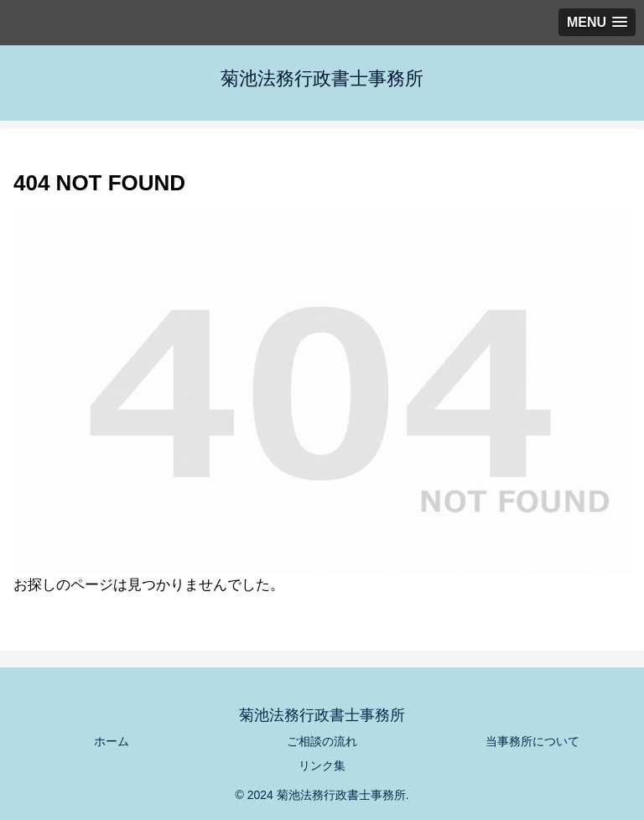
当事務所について (532, 741)
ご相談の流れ (322, 741)
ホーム (112, 741)
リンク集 (322, 766)
